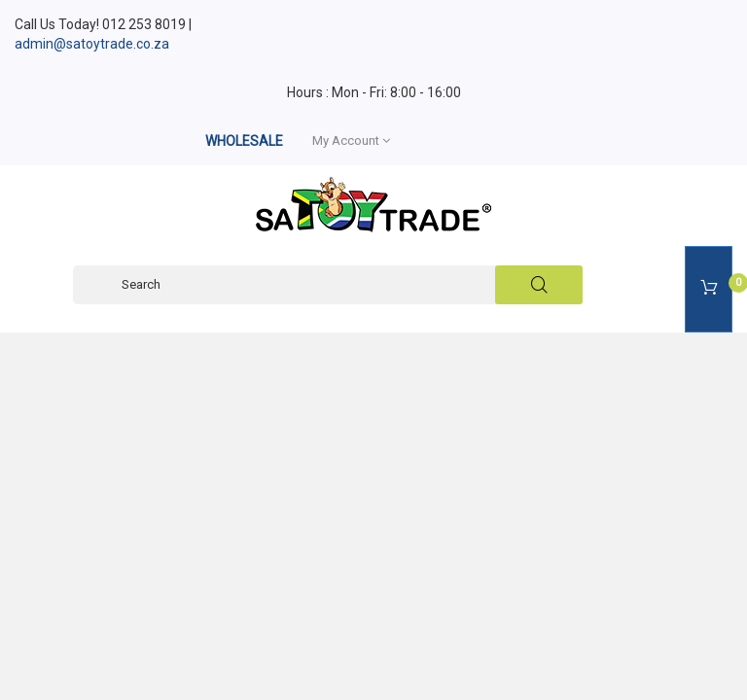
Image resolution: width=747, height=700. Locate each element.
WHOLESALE (244, 141)
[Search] (328, 285)
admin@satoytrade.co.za (92, 44)
